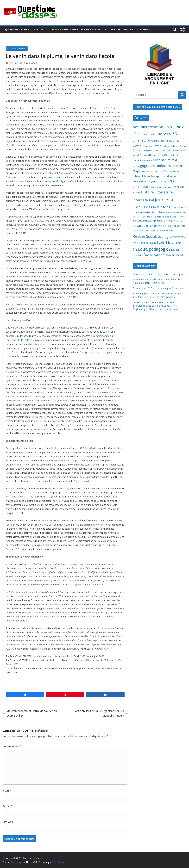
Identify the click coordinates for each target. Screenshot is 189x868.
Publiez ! (39, 29)
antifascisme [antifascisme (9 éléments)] (151, 134)
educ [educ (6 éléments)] (163, 176)
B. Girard (33, 63)
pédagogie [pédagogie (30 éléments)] (140, 226)
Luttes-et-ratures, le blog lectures (128, 29)
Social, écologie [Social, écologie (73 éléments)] (159, 236)
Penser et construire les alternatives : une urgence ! (159, 274)
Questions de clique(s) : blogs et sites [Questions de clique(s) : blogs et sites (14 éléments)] (154, 230)
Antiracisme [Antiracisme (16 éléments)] (165, 134)
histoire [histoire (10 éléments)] (136, 193)
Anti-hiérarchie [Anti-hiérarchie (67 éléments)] (145, 127)
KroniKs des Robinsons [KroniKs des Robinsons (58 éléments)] (151, 207)
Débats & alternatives (17, 49)
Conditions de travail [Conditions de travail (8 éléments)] (142, 160)
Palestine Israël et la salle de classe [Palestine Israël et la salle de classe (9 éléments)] (159, 217)
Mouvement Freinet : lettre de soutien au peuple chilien (30, 713)
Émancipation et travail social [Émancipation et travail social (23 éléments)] (163, 255)
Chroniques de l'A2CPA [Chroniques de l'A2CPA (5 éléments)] (149, 146)
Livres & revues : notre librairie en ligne (75, 29)
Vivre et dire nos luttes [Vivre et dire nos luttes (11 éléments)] (144, 243)
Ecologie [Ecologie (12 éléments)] (156, 176)
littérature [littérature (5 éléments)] (172, 213)
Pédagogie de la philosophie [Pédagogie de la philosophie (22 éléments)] (167, 226)
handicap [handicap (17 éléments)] (179, 187)
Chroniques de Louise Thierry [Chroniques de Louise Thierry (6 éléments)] (173, 146)
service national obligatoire (56, 181)
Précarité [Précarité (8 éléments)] (178, 221)
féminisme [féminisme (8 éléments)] (168, 187)
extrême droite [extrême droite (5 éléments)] (155, 187)
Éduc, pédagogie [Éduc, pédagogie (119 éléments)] (153, 249)
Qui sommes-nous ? (17, 29)
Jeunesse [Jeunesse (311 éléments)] (165, 200)
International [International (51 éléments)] (143, 200)
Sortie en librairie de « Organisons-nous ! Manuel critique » (101, 713)
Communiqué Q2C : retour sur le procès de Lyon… (159, 288)
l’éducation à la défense (18, 177)
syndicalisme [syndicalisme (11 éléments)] (179, 237)
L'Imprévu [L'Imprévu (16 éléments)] (177, 207)
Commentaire (12, 746)
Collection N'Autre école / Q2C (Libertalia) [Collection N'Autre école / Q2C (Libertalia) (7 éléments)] (159, 155)
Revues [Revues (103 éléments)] (139, 236)
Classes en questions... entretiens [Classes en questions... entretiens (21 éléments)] (154, 150)
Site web (8, 822)
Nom (7, 791)
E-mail (7, 806)
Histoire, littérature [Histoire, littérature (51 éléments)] (157, 192)
